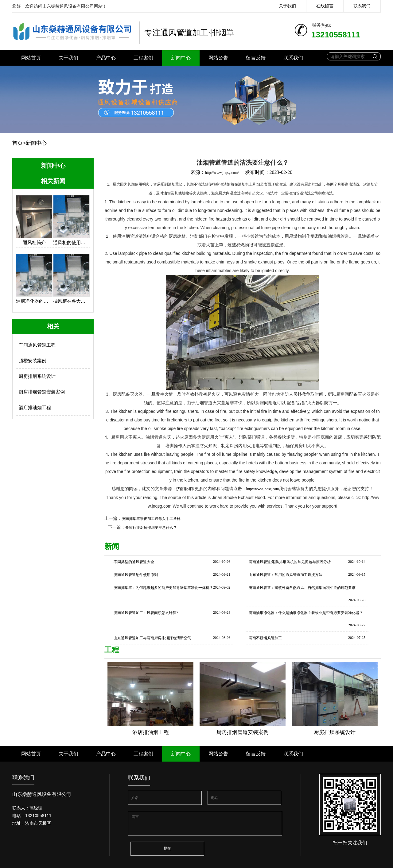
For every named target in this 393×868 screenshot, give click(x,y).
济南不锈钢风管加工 (265, 638)
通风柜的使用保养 (71, 243)
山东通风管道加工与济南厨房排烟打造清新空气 (152, 638)
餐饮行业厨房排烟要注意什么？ (151, 528)
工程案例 (143, 58)
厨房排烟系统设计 (37, 376)
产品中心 (106, 58)
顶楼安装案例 (33, 361)
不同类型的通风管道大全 (134, 562)
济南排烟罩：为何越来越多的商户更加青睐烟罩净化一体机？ (163, 588)
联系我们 (362, 6)
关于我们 (287, 6)
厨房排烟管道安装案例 (42, 392)
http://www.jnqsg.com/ (222, 173)
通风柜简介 (34, 243)
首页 (18, 143)
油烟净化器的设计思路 (34, 301)
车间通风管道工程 (37, 345)
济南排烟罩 (185, 489)
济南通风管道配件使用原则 (136, 575)
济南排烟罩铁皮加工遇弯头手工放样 (151, 519)
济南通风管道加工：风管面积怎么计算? (146, 613)
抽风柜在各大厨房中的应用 (71, 301)
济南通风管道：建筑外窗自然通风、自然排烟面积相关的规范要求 (302, 588)
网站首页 (31, 58)
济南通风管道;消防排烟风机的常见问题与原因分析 (290, 562)
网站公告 (218, 58)
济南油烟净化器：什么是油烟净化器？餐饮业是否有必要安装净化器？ (306, 613)
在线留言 (325, 6)
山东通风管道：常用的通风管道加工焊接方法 (286, 575)
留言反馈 (256, 58)
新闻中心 (181, 58)
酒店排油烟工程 (35, 408)
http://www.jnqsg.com (263, 489)
